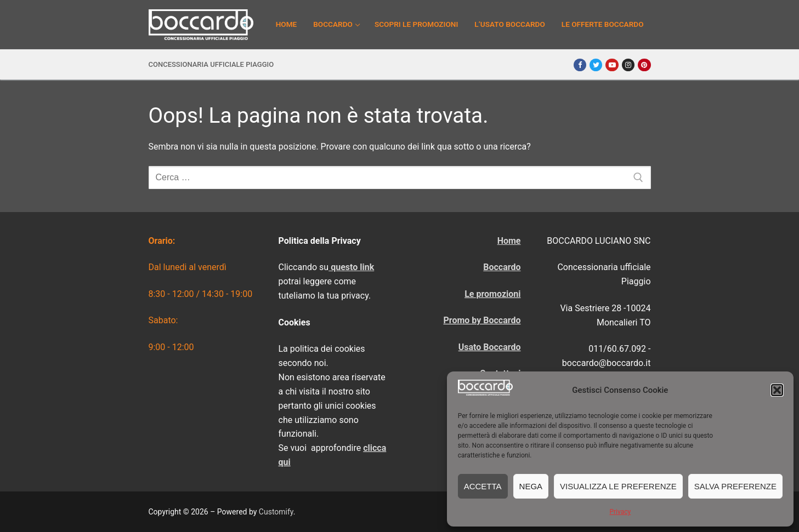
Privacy (620, 512)
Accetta (483, 486)
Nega (531, 486)
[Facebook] (580, 65)
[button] (777, 390)
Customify (276, 512)
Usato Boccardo (490, 347)
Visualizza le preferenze (618, 486)
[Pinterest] (644, 65)
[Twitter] (596, 65)
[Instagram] (628, 65)
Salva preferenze (735, 486)
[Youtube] (612, 65)
